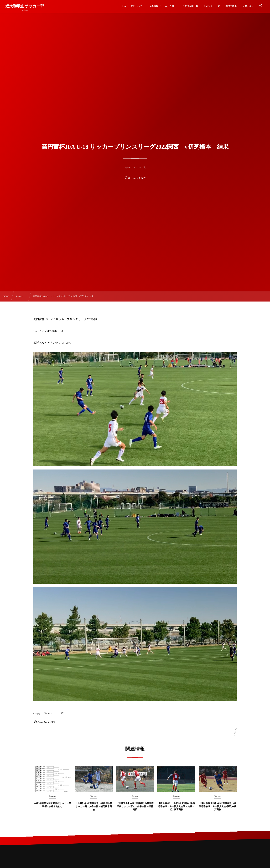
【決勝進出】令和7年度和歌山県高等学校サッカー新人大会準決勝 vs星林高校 (135, 810)
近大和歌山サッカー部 (25, 6)
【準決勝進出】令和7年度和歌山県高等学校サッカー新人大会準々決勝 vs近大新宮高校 (176, 810)
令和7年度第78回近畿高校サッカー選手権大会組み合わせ (52, 808)
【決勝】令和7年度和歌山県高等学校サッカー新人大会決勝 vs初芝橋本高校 (94, 810)
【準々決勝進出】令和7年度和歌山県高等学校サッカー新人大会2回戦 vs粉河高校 (218, 810)
